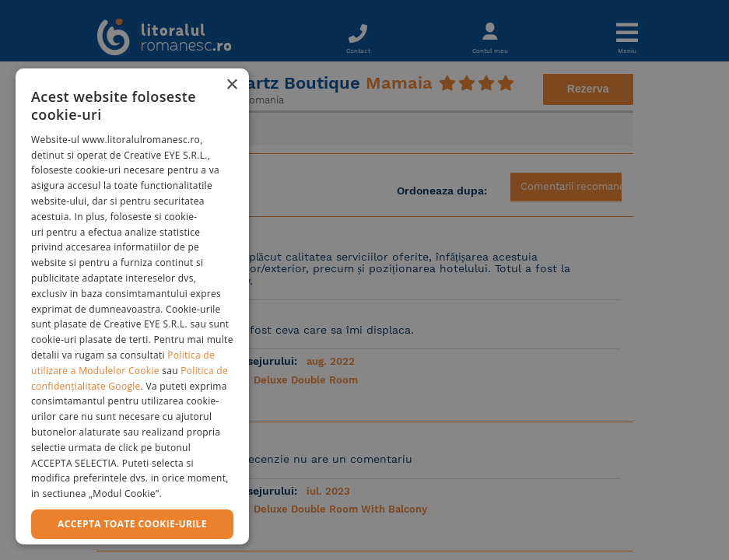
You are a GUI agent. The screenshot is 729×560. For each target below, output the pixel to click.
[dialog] (132, 306)
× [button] (231, 85)
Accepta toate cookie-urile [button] (132, 524)
